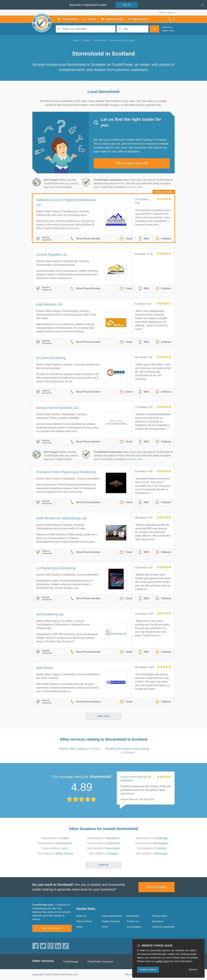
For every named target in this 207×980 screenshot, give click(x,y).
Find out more (135, 187)
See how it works (52, 928)
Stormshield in (55, 838)
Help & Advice (84, 921)
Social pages (134, 927)
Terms (105, 927)
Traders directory (111, 921)
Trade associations (112, 916)
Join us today (157, 887)
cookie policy (162, 961)
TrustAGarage (71, 962)
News (79, 927)
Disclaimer (158, 921)
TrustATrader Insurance (100, 962)
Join (127, 5)
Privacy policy (159, 916)
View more (104, 716)
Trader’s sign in (167, 12)
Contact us (133, 921)
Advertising (133, 916)
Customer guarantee (163, 927)
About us (81, 916)
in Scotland (79, 749)
